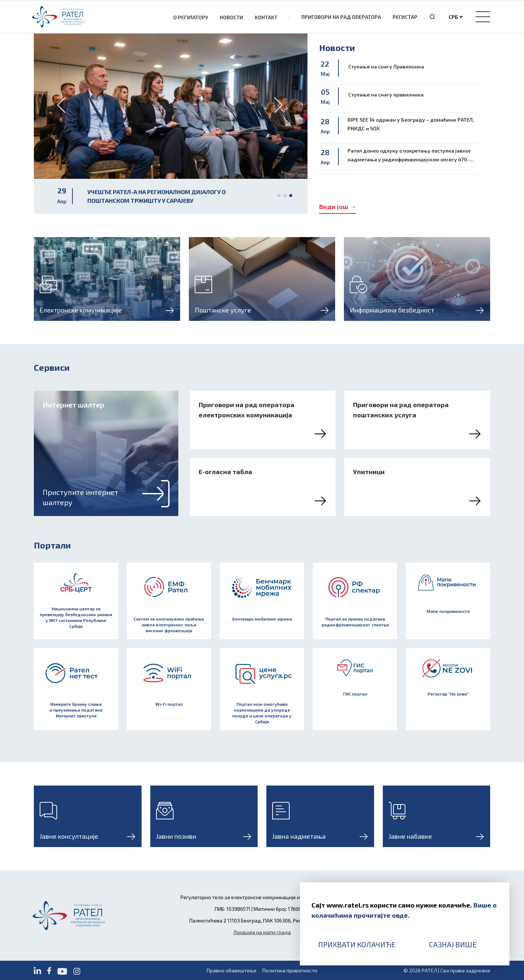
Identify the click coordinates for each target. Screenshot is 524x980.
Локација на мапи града (262, 932)
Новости (231, 17)
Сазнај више (453, 944)
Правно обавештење (232, 970)
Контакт (266, 17)
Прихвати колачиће (357, 944)
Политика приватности (290, 970)
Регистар (405, 17)
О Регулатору (191, 17)
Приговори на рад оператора (341, 17)
